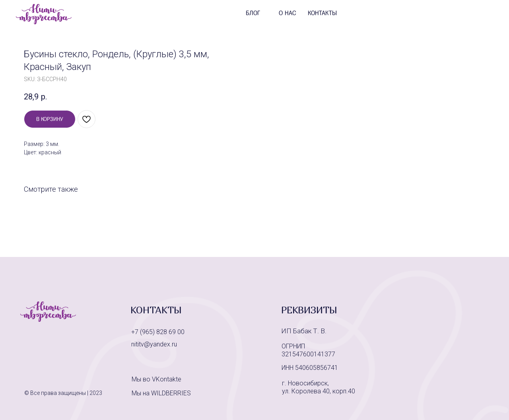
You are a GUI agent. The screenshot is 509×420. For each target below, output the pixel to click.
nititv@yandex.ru (154, 344)
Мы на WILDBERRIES (161, 393)
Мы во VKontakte (156, 379)
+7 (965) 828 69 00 (158, 332)
